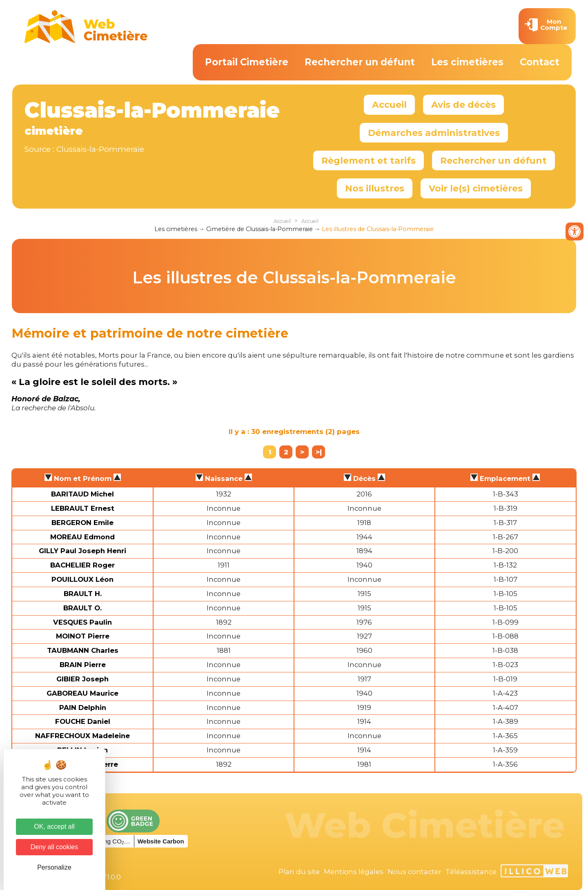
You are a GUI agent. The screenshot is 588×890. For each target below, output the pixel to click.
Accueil (389, 105)
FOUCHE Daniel (83, 721)
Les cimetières (467, 62)
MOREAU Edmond (82, 537)
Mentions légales (354, 872)
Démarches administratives (434, 133)
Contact (540, 62)
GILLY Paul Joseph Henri (82, 551)
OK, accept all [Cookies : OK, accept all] (54, 827)
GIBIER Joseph (82, 679)
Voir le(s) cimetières (476, 188)
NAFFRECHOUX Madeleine (82, 736)
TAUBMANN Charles (83, 650)
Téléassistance (471, 872)
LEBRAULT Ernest (83, 508)
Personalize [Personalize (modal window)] (54, 867)
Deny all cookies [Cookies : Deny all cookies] (55, 847)
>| (319, 452)
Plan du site (299, 872)
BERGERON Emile (82, 523)
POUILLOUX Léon (82, 579)
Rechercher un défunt (360, 62)
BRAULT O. (82, 608)
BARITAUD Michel (82, 494)
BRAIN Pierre (83, 665)
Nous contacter (414, 872)
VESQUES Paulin (82, 622)
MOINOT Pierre (83, 636)
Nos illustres (375, 188)
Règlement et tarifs (369, 160)
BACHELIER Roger (82, 565)
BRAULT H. (83, 594)
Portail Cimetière (247, 62)
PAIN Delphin (83, 708)
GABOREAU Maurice (82, 693)
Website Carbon (161, 841)
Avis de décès (463, 105)
